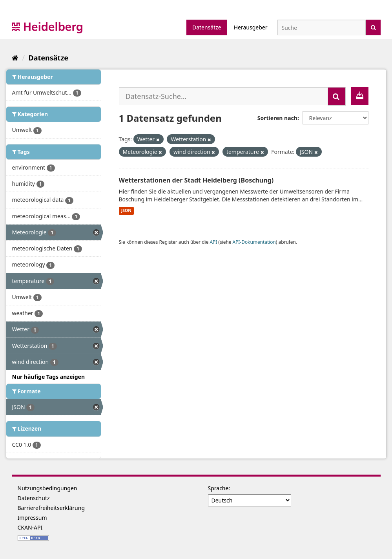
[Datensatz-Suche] (322, 27)
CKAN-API (30, 527)
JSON (126, 211)
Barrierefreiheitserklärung (51, 508)
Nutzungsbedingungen (47, 488)
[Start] (15, 58)
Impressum (32, 518)
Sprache (218, 488)
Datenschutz (34, 498)
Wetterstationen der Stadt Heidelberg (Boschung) (196, 180)
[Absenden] (373, 27)
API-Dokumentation (254, 242)
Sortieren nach (277, 118)
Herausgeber (251, 27)
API (213, 242)
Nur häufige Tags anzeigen (49, 377)
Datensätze (207, 27)
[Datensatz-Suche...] (223, 96)
